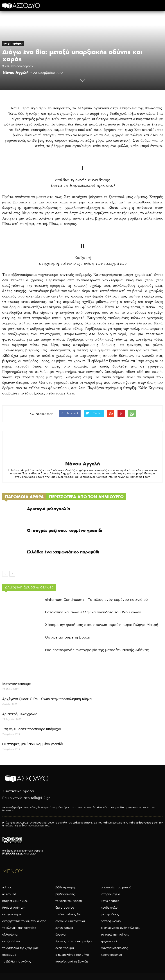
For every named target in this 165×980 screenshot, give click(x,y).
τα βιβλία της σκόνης (17, 962)
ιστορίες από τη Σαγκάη (72, 962)
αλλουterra (10, 935)
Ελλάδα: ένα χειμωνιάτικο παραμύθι (63, 552)
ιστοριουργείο (110, 894)
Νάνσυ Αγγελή (16, 73)
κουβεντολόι (110, 908)
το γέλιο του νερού (69, 901)
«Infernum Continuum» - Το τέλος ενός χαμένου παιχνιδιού (96, 600)
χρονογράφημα (111, 955)
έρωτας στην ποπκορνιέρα (73, 941)
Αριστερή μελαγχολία (49, 509)
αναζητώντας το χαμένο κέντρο (24, 921)
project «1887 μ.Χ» (15, 901)
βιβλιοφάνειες (65, 894)
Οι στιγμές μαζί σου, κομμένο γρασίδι (65, 530)
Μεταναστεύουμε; (17, 684)
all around (9, 894)
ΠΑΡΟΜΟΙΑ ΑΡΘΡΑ (24, 497)
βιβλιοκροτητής (66, 888)
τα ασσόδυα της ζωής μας (20, 948)
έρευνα (60, 935)
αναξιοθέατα (11, 941)
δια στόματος (65, 908)
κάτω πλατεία (110, 901)
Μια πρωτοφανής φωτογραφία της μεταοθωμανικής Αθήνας (97, 650)
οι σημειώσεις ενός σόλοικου (121, 928)
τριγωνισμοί (109, 941)
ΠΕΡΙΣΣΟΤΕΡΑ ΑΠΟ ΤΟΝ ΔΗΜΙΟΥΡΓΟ (86, 497)
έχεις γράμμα (65, 948)
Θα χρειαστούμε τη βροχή (68, 638)
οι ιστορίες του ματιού (116, 888)
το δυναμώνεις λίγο (69, 914)
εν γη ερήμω (13, 43)
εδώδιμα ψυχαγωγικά (70, 921)
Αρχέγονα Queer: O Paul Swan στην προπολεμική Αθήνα (47, 699)
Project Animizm (14, 908)
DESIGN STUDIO (19, 854)
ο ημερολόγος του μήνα (72, 955)
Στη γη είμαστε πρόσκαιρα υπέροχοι (32, 729)
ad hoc (7, 888)
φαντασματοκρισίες (114, 948)
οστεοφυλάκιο (111, 921)
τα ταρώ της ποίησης (115, 935)
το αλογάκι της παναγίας (19, 928)
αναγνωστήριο (12, 914)
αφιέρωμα (9, 955)
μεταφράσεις (110, 914)
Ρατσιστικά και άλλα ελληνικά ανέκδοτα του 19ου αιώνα (93, 612)
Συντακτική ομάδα (18, 791)
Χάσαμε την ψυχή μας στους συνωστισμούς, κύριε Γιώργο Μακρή (102, 625)
